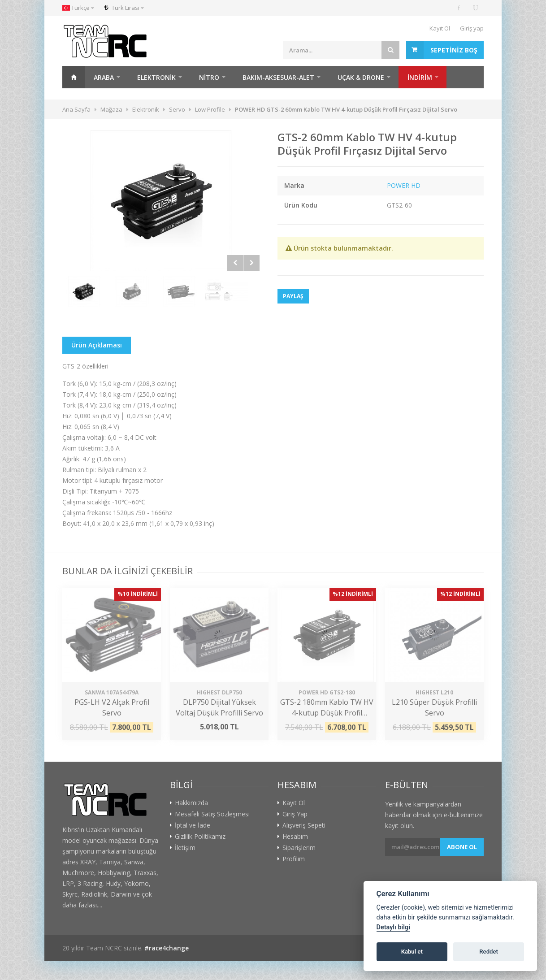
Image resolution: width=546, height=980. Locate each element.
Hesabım (295, 837)
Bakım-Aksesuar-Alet (278, 77)
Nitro (209, 77)
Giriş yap (472, 28)
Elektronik (156, 77)
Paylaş (293, 296)
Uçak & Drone (361, 77)
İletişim (185, 848)
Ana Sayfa (74, 77)
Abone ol (462, 847)
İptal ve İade (193, 825)
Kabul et (412, 952)
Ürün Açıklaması (97, 345)
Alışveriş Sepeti (304, 825)
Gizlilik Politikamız (200, 837)
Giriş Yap (295, 814)
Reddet (489, 952)
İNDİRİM (420, 77)
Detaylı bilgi (393, 927)
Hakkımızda (191, 803)
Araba (104, 77)
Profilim (294, 859)
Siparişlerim (299, 848)
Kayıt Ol (440, 28)
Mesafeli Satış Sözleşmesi (212, 814)
